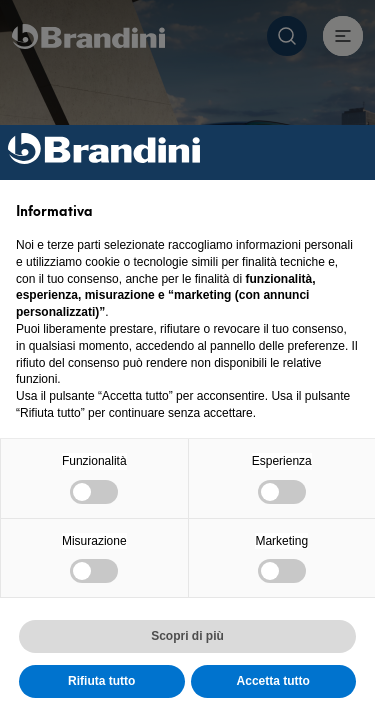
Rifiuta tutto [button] (101, 681)
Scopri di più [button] (187, 636)
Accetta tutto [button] (273, 681)
